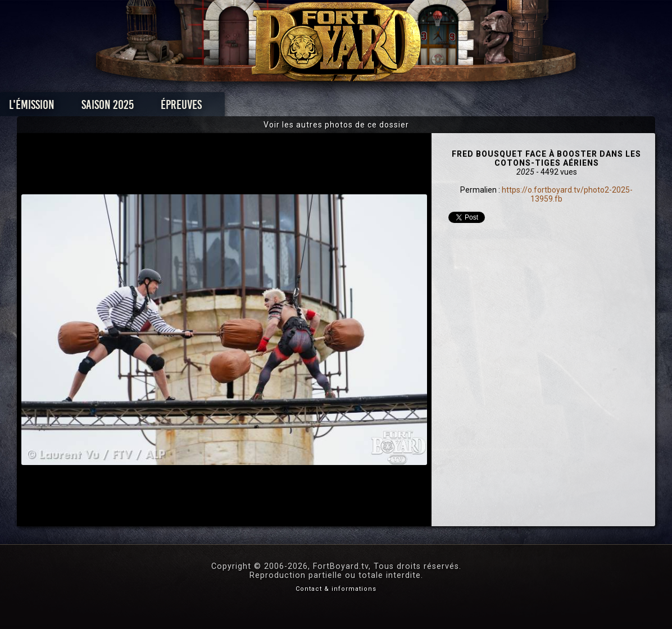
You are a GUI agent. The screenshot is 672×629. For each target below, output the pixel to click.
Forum (475, 108)
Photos (297, 108)
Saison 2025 (160, 108)
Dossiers (414, 108)
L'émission (85, 108)
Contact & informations (336, 589)
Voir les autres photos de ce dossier (336, 125)
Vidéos (354, 108)
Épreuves (234, 108)
